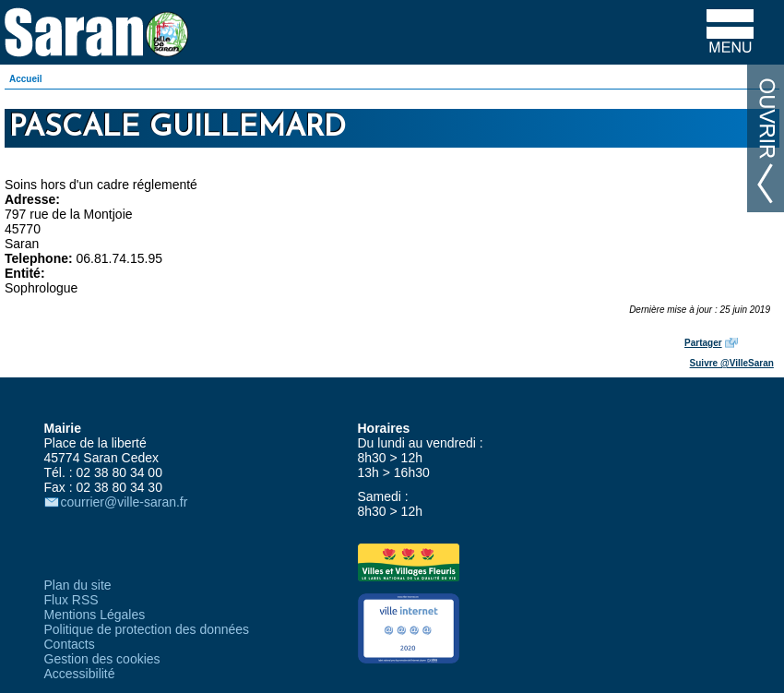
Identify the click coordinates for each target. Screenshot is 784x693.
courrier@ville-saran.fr (125, 502)
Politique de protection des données (147, 629)
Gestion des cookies (102, 659)
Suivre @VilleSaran (732, 363)
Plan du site (78, 585)
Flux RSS (71, 600)
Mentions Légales (95, 615)
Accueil (26, 79)
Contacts (70, 644)
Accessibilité (80, 674)
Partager (703, 343)
